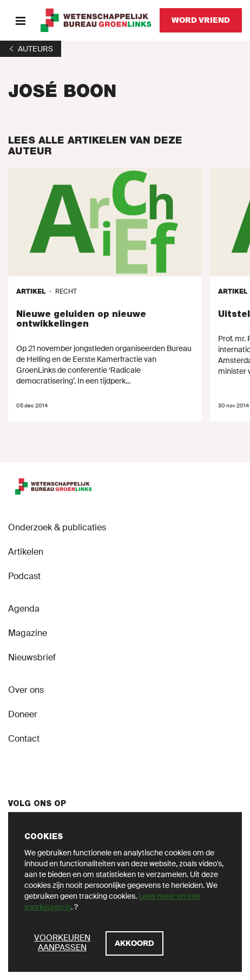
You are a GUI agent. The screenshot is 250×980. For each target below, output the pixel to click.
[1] (31, 49)
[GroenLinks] (96, 20)
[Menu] (20, 20)
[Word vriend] (201, 20)
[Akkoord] (134, 943)
